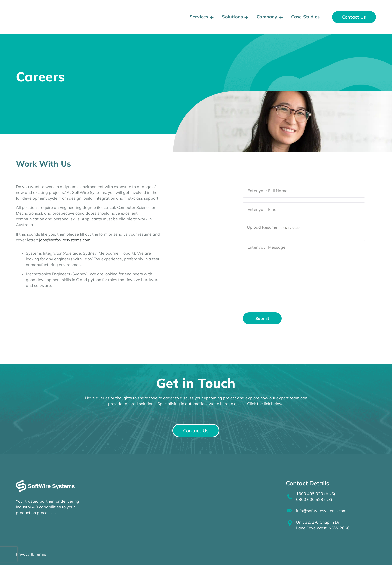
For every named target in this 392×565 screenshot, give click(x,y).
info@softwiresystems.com (320, 508)
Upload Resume (262, 228)
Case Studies (305, 17)
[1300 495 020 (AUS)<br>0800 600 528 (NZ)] (289, 495)
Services (199, 17)
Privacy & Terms (31, 551)
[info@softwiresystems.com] (289, 508)
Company (267, 17)
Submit (262, 318)
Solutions (232, 17)
